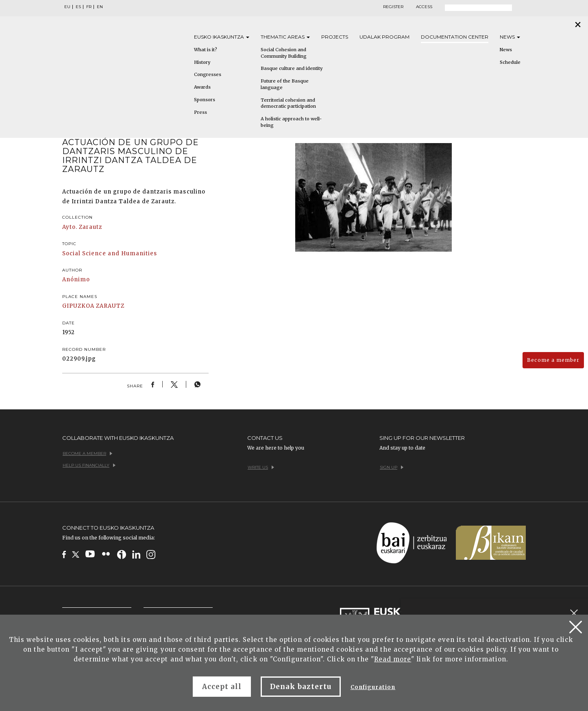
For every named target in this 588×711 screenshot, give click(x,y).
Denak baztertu (301, 687)
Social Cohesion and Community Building (284, 53)
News (510, 37)
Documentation (455, 37)
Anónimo (76, 279)
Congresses (208, 74)
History (202, 62)
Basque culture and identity (292, 68)
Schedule (510, 62)
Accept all (222, 687)
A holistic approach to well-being (291, 122)
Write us (261, 467)
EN (100, 7)
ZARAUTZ (110, 306)
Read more (393, 659)
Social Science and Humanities (110, 253)
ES (78, 7)
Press (200, 112)
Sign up (392, 467)
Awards (202, 87)
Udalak (384, 37)
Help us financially (89, 465)
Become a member (553, 360)
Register (393, 7)
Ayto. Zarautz (82, 227)
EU (67, 7)
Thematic (285, 37)
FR (89, 7)
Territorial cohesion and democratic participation (288, 103)
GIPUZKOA (78, 306)
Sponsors (205, 100)
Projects (335, 37)
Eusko (222, 37)
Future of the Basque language (285, 84)
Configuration (373, 687)
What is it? (206, 50)
